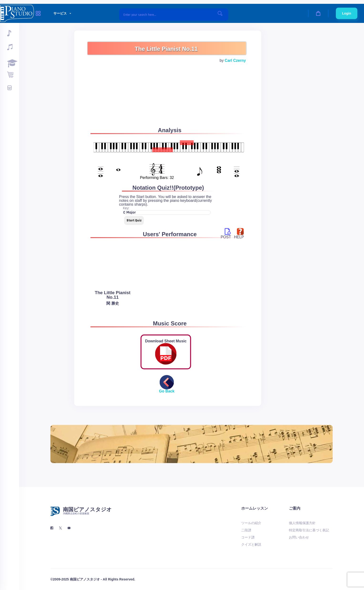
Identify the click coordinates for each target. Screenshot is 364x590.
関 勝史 (113, 303)
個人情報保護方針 (302, 523)
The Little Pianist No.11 (113, 295)
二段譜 (246, 530)
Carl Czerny (235, 60)
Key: (126, 208)
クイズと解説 (251, 544)
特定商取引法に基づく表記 (309, 530)
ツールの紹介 (251, 523)
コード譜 (248, 537)
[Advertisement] (167, 101)
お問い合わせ (299, 537)
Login (347, 13)
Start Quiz (134, 220)
